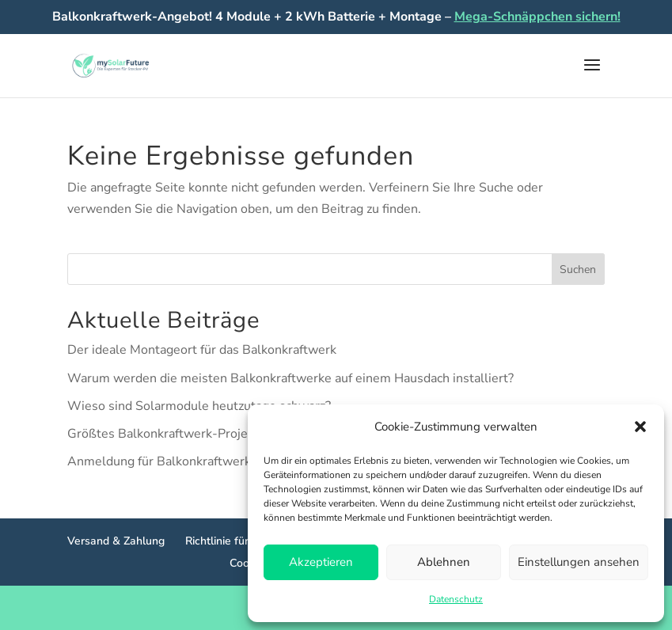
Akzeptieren (321, 562)
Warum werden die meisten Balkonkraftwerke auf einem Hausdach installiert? (290, 378)
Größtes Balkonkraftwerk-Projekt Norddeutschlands (217, 434)
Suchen (578, 269)
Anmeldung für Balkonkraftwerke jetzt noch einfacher (220, 461)
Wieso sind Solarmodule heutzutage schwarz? (199, 406)
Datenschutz (456, 599)
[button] (640, 427)
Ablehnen (444, 562)
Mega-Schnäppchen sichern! (537, 17)
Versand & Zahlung (116, 541)
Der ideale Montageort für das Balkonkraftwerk (202, 350)
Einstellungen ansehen (579, 562)
